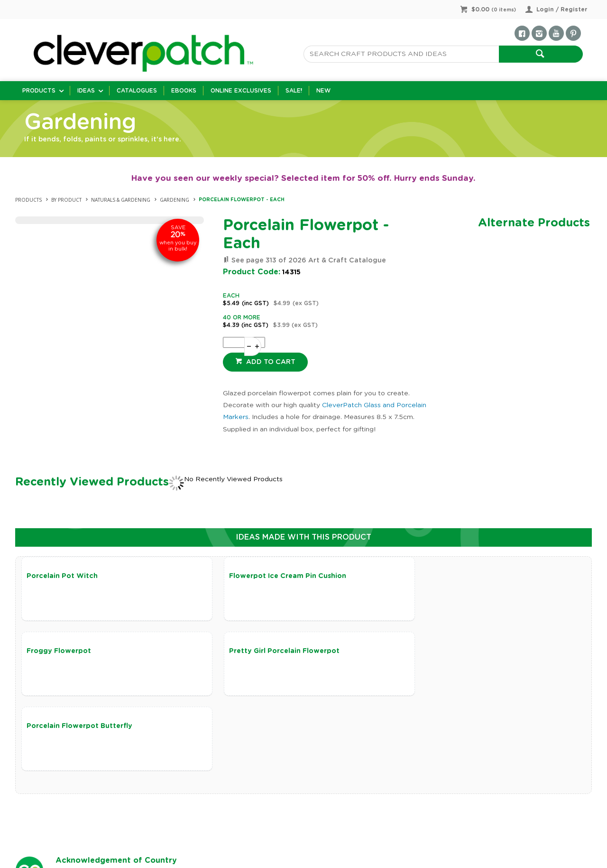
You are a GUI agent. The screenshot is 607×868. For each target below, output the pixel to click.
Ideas (86, 91)
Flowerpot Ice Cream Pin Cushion (275, 576)
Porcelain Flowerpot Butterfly (270, 652)
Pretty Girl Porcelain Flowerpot (82, 652)
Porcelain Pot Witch (62, 576)
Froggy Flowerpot (439, 576)
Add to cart (270, 362)
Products (39, 91)
